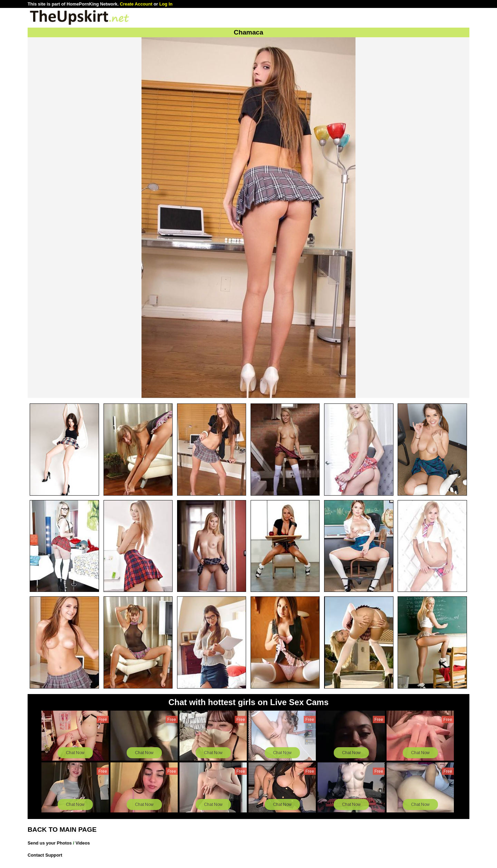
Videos (83, 843)
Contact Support (45, 855)
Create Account (136, 4)
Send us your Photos (50, 843)
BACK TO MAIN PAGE (62, 830)
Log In (166, 4)
